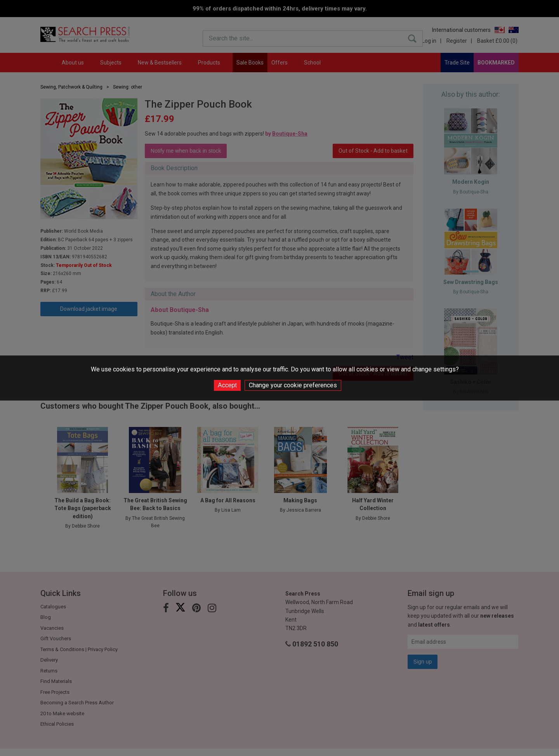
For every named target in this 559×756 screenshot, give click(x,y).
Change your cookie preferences (293, 385)
